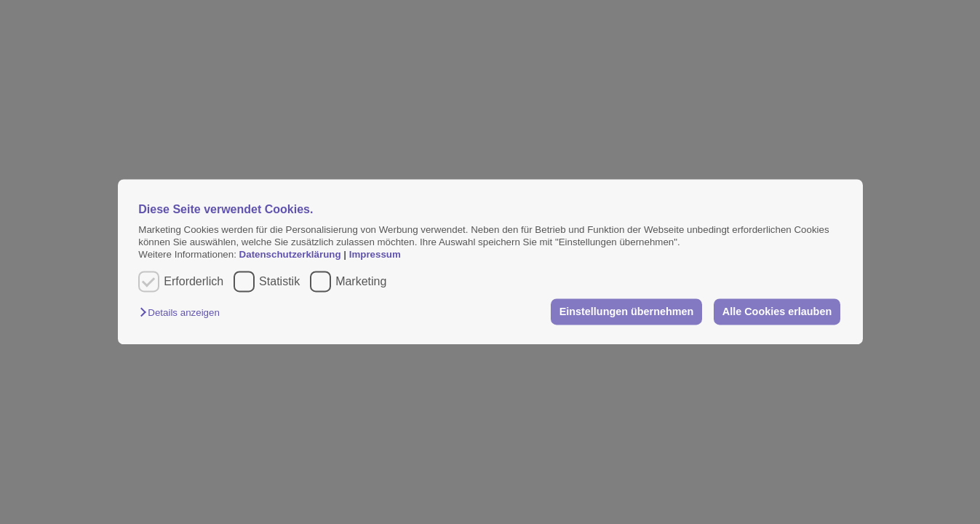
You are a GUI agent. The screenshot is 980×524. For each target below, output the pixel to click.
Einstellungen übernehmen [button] (627, 311)
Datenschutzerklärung (292, 255)
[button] (183, 313)
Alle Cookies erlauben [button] (777, 311)
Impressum (375, 255)
